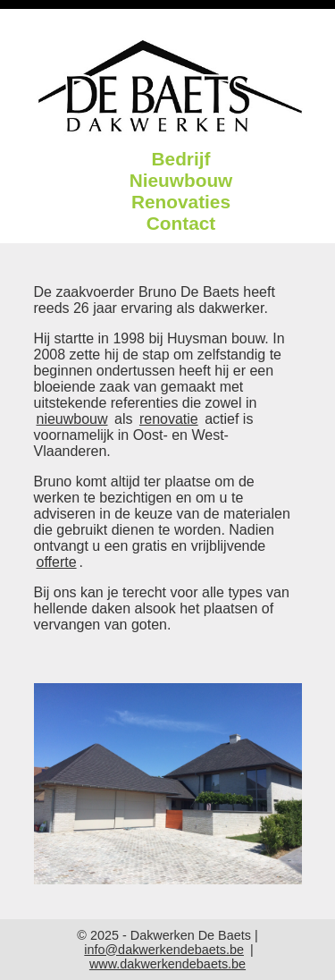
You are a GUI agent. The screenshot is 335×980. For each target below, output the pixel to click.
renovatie (169, 419)
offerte (57, 562)
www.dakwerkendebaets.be (167, 964)
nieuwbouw (72, 419)
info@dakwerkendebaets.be (164, 950)
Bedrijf (181, 159)
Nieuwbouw (181, 180)
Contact (181, 223)
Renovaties (181, 202)
